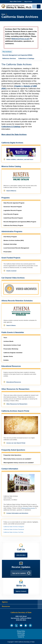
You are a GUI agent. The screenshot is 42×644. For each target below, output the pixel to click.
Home (3, 14)
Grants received (11, 271)
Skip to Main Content (16, 2)
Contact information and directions (17, 513)
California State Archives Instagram (14, 527)
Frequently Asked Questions (12, 455)
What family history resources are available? (17, 459)
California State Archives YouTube (13, 532)
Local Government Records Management (16, 248)
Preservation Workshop (11, 349)
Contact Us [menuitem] (21, 637)
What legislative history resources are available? (19, 463)
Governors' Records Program (13, 207)
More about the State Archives (14, 135)
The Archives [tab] (7, 52)
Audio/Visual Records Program (13, 218)
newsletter (13, 353)
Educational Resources (14, 382)
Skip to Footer (28, 2)
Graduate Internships (10, 244)
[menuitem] (12, 625)
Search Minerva (11, 191)
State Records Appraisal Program (14, 203)
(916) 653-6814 (21, 555)
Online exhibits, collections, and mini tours (20, 159)
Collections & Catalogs (11, 127)
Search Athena (11, 325)
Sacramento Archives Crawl (12, 345)
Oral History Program (10, 237)
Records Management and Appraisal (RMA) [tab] (17, 55)
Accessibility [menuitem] (21, 635)
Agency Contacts (21, 591)
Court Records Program (11, 214)
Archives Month (8, 341)
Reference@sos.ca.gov (21, 39)
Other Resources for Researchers (17, 404)
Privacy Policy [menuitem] (21, 631)
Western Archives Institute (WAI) (14, 240)
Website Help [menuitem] (21, 633)
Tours (5, 338)
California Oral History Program (13, 225)
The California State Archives (16, 64)
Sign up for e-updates (19, 573)
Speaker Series (8, 356)
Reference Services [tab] (9, 58)
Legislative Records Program (13, 210)
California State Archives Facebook (14, 529)
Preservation (7, 252)
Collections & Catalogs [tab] (26, 58)
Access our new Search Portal (16, 443)
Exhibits (6, 360)
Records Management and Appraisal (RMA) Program (20, 222)
